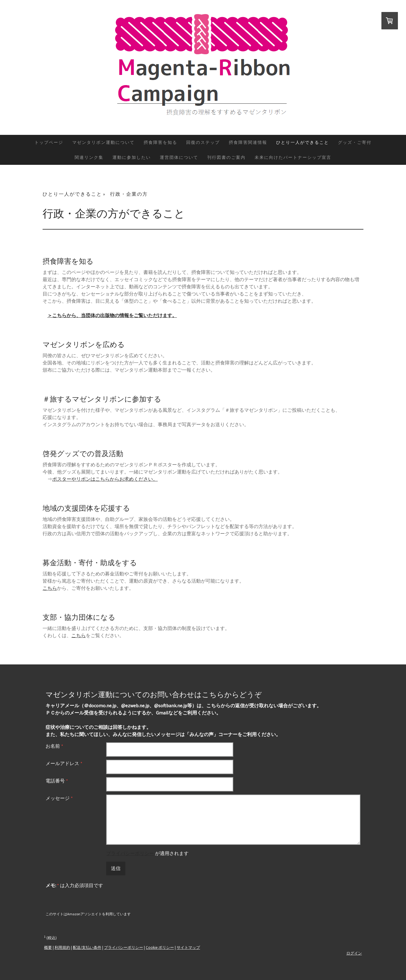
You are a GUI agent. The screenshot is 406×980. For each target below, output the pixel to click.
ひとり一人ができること (303, 142)
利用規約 (62, 947)
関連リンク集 (89, 157)
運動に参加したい (132, 157)
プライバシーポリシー (130, 853)
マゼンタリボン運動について (103, 142)
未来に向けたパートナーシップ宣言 (293, 157)
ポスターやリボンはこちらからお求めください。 (105, 479)
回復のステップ (203, 142)
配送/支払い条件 (87, 947)
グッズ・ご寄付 (355, 142)
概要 (48, 947)
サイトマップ (188, 947)
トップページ (49, 142)
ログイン (354, 953)
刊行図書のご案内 (226, 157)
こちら (50, 588)
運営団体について (179, 157)
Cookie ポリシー (160, 947)
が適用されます (147, 853)
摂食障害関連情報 (248, 142)
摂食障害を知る (160, 142)
